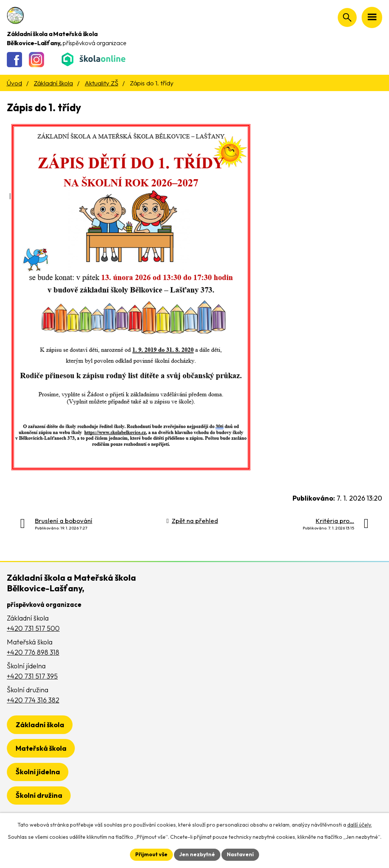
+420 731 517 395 (32, 676)
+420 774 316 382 (33, 700)
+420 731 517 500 (33, 628)
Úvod (14, 83)
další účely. (360, 825)
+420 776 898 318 (33, 652)
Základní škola (53, 83)
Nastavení (240, 854)
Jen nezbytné (197, 854)
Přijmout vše (151, 854)
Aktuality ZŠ (101, 83)
